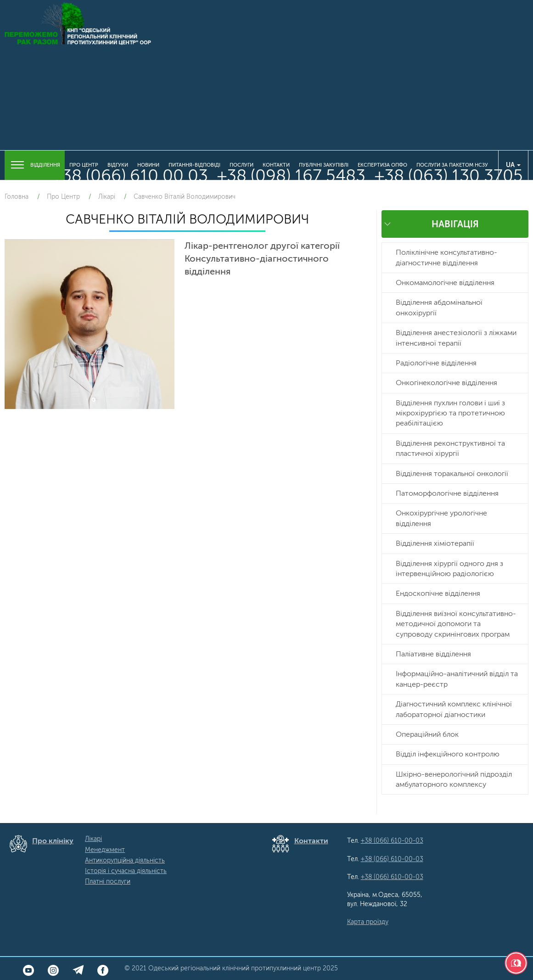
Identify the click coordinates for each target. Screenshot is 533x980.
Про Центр (84, 165)
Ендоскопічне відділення (438, 593)
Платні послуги (108, 882)
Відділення (35, 165)
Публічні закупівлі (324, 165)
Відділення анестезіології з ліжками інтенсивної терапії (456, 338)
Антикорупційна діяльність (125, 860)
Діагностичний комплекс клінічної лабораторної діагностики (454, 709)
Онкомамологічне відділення (445, 283)
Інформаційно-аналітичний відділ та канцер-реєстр (457, 679)
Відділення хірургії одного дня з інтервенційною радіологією (449, 568)
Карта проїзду (368, 922)
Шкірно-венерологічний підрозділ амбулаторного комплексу (454, 779)
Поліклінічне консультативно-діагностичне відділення (446, 257)
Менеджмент (105, 850)
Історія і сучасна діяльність (126, 871)
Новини (148, 165)
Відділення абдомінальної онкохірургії (439, 307)
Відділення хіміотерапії (435, 543)
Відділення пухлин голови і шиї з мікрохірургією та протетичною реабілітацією (450, 413)
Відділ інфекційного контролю (448, 754)
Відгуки (118, 165)
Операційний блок (427, 734)
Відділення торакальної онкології (452, 473)
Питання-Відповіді (194, 165)
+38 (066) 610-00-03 (392, 841)
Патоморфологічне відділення (447, 493)
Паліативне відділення (433, 654)
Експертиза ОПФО (382, 165)
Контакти (276, 165)
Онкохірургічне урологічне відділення (441, 518)
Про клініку (53, 841)
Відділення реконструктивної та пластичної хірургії (450, 448)
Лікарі (93, 839)
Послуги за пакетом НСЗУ (452, 165)
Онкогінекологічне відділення (446, 383)
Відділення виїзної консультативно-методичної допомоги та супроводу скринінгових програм (456, 624)
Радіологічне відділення (436, 363)
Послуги (241, 165)
